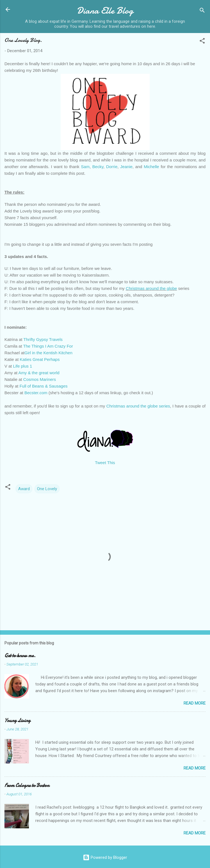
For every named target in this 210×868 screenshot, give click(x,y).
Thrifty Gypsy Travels (43, 339)
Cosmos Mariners (40, 379)
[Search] (202, 11)
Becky (98, 167)
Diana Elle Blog (105, 11)
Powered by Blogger (105, 857)
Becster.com (36, 393)
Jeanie (126, 167)
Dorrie (112, 167)
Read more (195, 703)
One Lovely (47, 489)
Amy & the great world (39, 373)
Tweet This (105, 463)
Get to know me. (20, 656)
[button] (202, 42)
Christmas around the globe (151, 288)
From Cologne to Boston (27, 785)
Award (24, 489)
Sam (85, 167)
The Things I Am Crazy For (48, 346)
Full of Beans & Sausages (44, 386)
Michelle (151, 167)
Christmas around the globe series (138, 406)
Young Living (17, 721)
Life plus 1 (23, 366)
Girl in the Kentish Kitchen (49, 353)
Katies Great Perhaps (40, 359)
